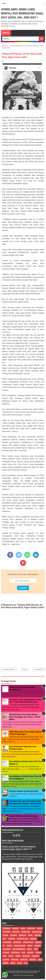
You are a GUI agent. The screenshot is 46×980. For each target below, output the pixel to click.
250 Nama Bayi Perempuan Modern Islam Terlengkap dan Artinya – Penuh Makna (25, 717)
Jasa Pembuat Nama (27, 975)
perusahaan (28, 942)
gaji (23, 953)
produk (38, 942)
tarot (13, 963)
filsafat (14, 935)
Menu (6, 33)
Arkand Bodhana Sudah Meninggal (23, 816)
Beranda (25, 669)
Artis (30, 935)
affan (30, 946)
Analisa (16, 928)
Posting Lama (39, 669)
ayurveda (7, 949)
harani (38, 953)
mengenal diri (23, 939)
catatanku (15, 953)
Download (26, 932)
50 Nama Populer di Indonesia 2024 (24, 791)
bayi (4, 939)
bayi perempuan (19, 949)
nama (23, 928)
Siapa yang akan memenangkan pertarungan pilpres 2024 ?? (19, 848)
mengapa (24, 960)
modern (33, 939)
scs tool (16, 932)
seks (40, 960)
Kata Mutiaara (20, 946)
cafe (36, 949)
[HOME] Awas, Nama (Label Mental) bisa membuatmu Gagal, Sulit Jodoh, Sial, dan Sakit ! (22, 13)
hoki (5, 956)
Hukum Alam (37, 932)
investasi (26, 956)
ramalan (22, 935)
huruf (18, 956)
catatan (6, 953)
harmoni (12, 939)
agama (6, 935)
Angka (9, 946)
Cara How (31, 928)
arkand (38, 935)
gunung (30, 953)
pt (4, 946)
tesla (20, 963)
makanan (15, 960)
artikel (37, 946)
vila (26, 963)
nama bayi (17, 942)
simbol (6, 963)
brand (39, 928)
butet (29, 949)
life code (7, 932)
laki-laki (35, 956)
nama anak (7, 942)
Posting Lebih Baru (9, 669)
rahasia (33, 960)
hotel (11, 956)
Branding (7, 928)
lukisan (6, 960)
